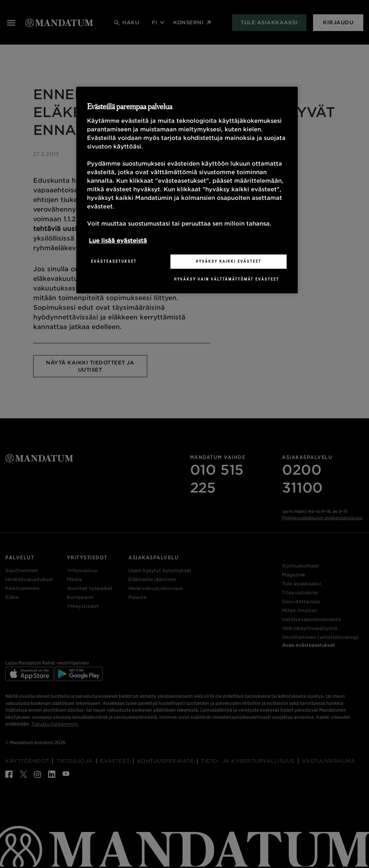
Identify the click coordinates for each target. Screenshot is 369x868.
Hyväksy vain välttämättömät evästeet (227, 279)
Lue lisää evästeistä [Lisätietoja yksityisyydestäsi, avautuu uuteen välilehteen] (118, 241)
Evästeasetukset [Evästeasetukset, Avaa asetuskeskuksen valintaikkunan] (114, 261)
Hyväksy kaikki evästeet (229, 261)
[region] (187, 190)
